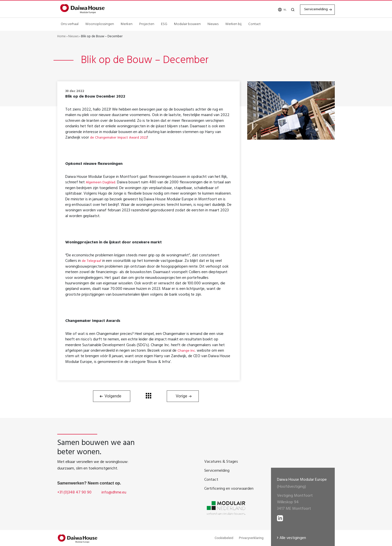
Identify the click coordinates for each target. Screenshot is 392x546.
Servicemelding (312, 9)
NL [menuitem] (278, 10)
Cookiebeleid (224, 538)
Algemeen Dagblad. (102, 183)
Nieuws (213, 24)
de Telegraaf (92, 261)
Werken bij (233, 24)
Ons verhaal (70, 24)
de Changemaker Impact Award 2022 (122, 138)
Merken (127, 24)
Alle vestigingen (293, 538)
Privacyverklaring (251, 538)
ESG (164, 24)
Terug (148, 396)
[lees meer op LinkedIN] (280, 517)
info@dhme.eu (114, 493)
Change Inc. (187, 351)
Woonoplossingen (100, 24)
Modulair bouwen (187, 24)
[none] (277, 9)
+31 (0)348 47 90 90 (74, 493)
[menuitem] (277, 9)
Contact (254, 24)
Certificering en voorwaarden (229, 489)
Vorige (181, 396)
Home (61, 37)
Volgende (113, 396)
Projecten (147, 24)
